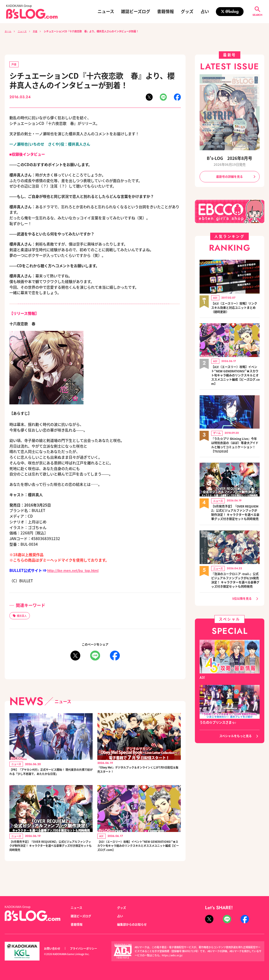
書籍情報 (166, 11)
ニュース (106, 11)
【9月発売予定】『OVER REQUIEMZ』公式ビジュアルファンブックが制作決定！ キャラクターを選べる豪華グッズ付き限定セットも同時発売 (50, 858)
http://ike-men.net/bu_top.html (76, 571)
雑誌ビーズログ (136, 11)
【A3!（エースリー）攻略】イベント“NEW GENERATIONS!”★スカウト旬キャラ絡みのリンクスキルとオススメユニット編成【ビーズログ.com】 (139, 858)
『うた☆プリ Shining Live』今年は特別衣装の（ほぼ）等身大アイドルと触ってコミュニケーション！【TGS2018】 (235, 446)
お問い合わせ (53, 948)
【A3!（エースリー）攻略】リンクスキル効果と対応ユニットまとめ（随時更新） (235, 308)
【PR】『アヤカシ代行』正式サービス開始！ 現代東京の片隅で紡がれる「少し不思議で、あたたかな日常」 (50, 777)
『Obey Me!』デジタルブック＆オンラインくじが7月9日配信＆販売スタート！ (138, 772)
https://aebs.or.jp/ (173, 955)
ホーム (8, 31)
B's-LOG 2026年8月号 (230, 158)
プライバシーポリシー (86, 948)
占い (205, 11)
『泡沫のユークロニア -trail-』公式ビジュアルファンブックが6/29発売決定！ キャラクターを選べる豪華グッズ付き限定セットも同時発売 (235, 589)
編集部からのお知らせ (133, 924)
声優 (38, 31)
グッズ (187, 11)
